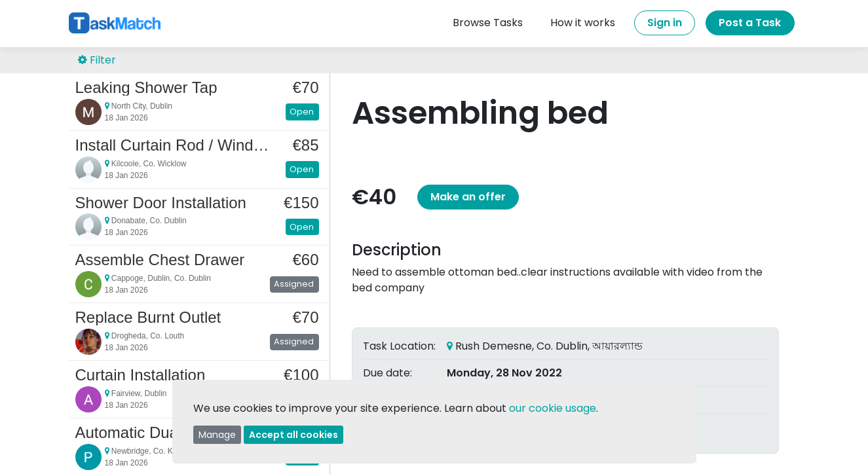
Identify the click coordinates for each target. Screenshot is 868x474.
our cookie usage (553, 408)
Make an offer (468, 197)
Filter (97, 60)
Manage (217, 435)
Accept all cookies (293, 435)
